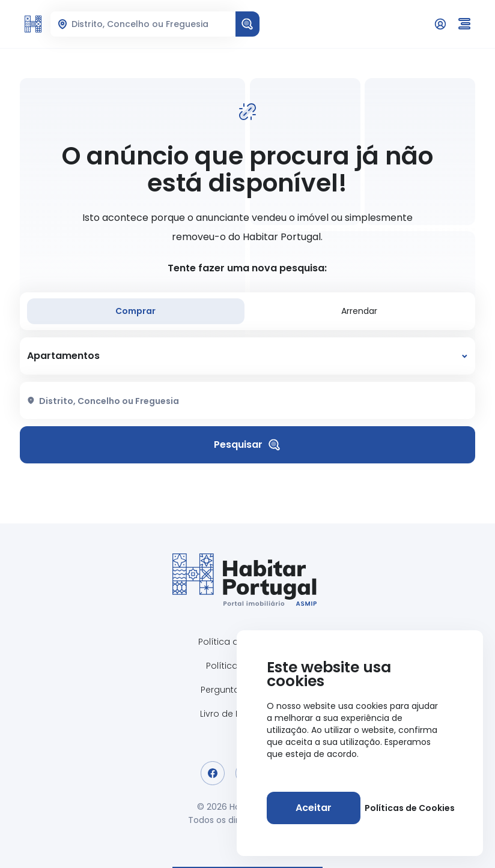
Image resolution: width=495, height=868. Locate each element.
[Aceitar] (314, 808)
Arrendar (359, 311)
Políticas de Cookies (410, 808)
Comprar (135, 311)
